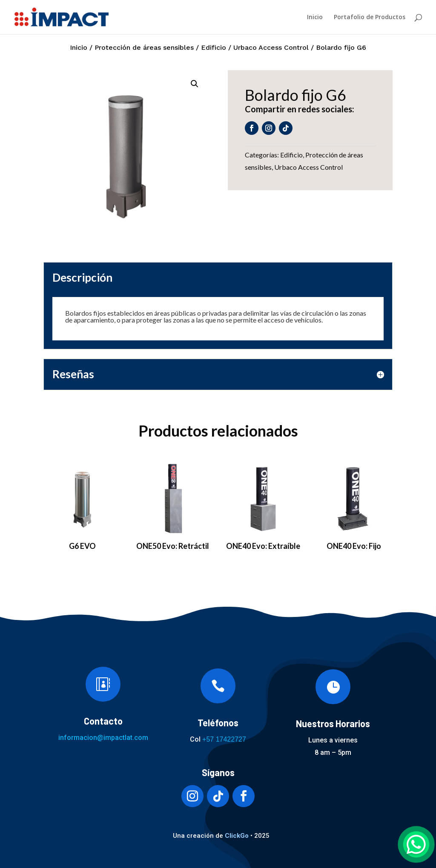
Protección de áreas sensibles (144, 47)
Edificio (214, 47)
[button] (195, 84)
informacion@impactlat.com (103, 738)
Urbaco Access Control (271, 47)
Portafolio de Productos (370, 17)
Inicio (315, 17)
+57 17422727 (224, 739)
